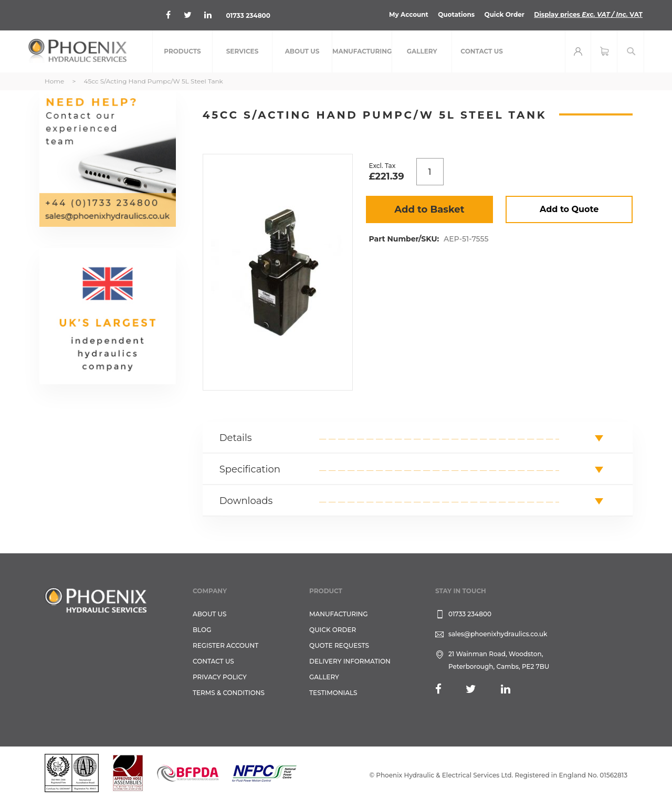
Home (54, 81)
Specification (250, 469)
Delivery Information (350, 661)
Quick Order (504, 14)
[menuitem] (182, 51)
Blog (202, 630)
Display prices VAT (588, 14)
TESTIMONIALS (333, 693)
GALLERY (324, 677)
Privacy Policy (220, 677)
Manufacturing (339, 614)
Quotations (456, 14)
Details (236, 438)
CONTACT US (213, 661)
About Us (210, 614)
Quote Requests (339, 645)
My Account (409, 14)
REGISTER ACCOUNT (225, 645)
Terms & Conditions (229, 693)
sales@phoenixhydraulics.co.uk (498, 634)
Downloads (246, 501)
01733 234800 (248, 15)
